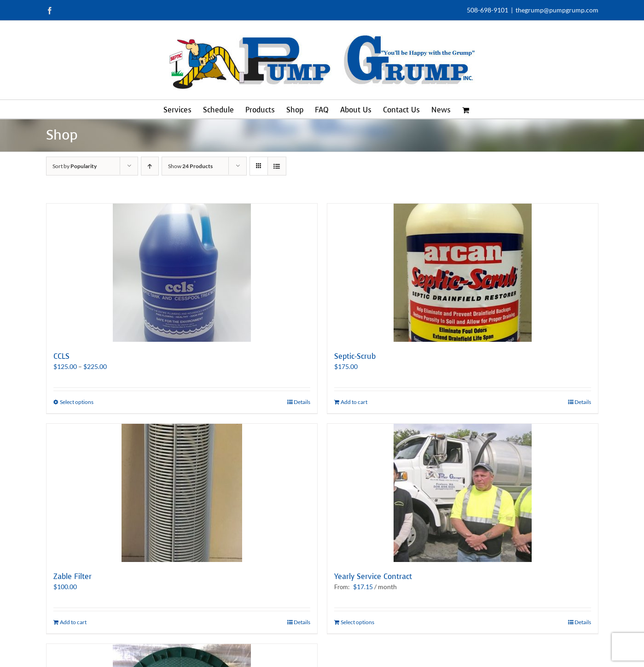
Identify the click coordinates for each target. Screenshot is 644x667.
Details (302, 402)
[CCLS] (182, 273)
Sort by (75, 166)
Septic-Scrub (355, 356)
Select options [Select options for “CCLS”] (77, 402)
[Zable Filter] (182, 493)
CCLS (61, 356)
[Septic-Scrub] (463, 273)
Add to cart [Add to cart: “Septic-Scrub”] (354, 402)
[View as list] (277, 166)
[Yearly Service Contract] (463, 493)
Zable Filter (73, 576)
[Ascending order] (150, 166)
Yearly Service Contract (373, 576)
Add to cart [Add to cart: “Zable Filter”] (73, 622)
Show (190, 166)
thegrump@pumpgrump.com (557, 10)
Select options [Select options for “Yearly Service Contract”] (357, 622)
